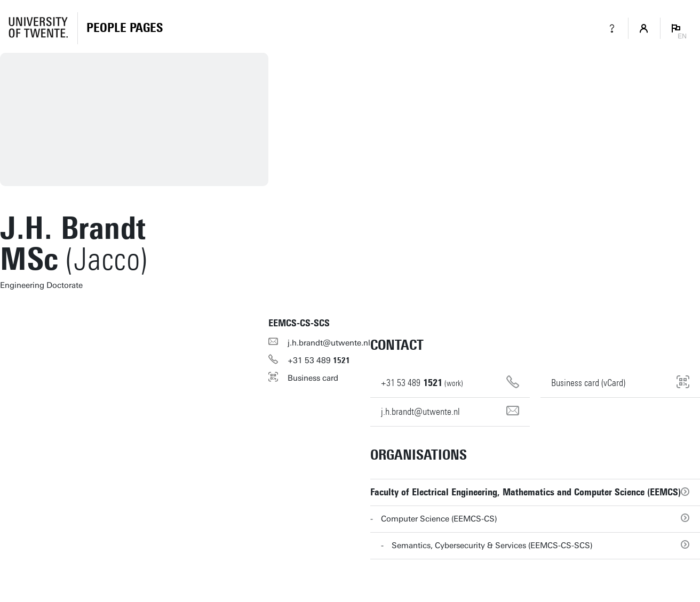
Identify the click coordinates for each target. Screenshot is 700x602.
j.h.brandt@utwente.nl (329, 343)
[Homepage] (125, 28)
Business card (313, 378)
